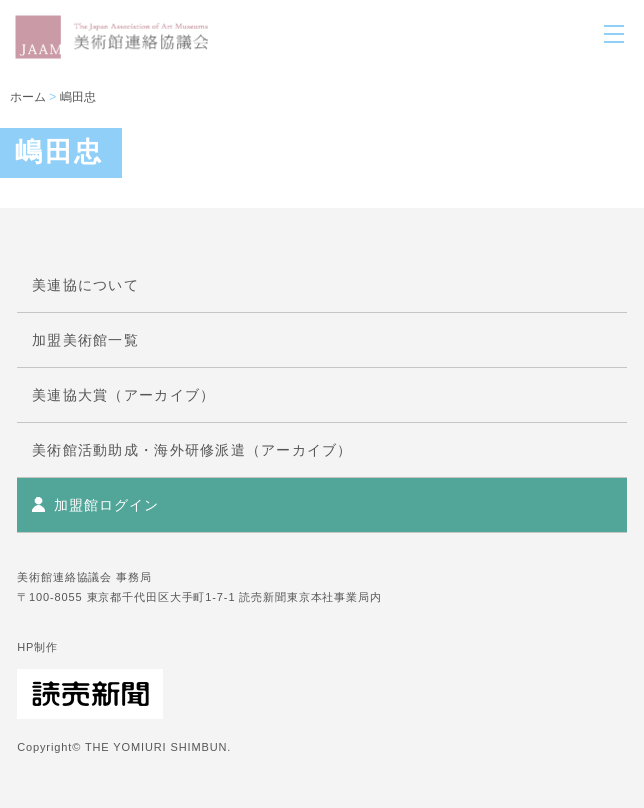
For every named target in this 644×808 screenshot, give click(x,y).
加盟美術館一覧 (85, 340)
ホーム (28, 97)
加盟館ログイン (106, 505)
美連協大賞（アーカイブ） (123, 395)
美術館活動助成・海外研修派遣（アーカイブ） (192, 450)
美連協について (85, 285)
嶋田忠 (78, 97)
